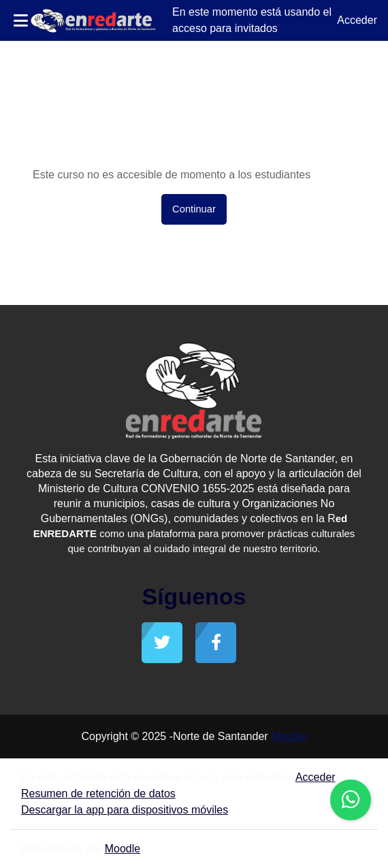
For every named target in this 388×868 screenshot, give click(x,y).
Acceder (357, 20)
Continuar (194, 209)
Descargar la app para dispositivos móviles (125, 810)
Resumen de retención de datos (98, 793)
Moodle (289, 736)
